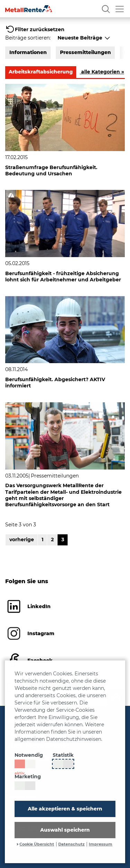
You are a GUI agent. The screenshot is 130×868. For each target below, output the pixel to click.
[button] (35, 29)
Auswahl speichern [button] (65, 830)
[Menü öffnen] (120, 9)
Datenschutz (71, 844)
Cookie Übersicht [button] (37, 844)
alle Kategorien (102, 72)
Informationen (28, 52)
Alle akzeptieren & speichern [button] (65, 809)
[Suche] (106, 9)
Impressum (101, 844)
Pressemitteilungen (85, 52)
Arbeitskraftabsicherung (41, 72)
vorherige (22, 540)
